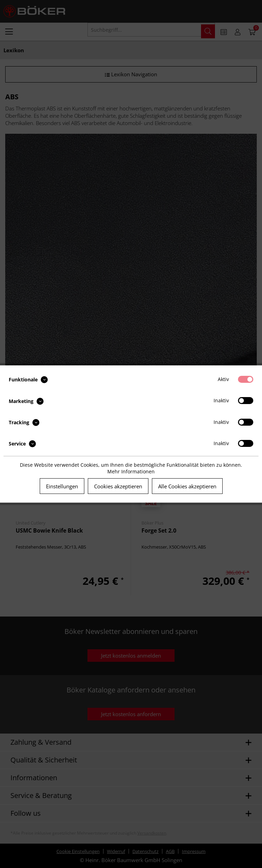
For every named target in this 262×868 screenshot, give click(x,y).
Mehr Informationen (131, 471)
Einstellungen (62, 486)
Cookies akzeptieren (118, 486)
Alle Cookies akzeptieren (187, 486)
